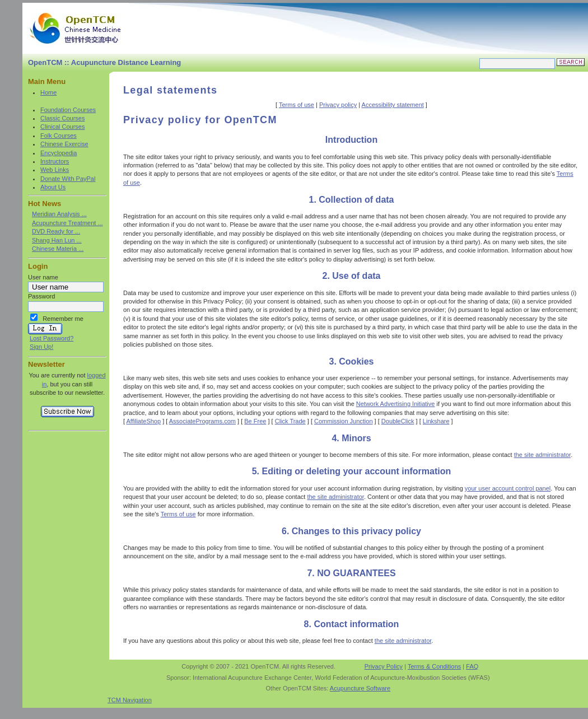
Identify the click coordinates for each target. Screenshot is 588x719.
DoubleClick (398, 421)
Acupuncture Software (360, 688)
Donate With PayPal (68, 179)
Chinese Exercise (64, 144)
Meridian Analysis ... (59, 214)
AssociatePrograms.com (202, 421)
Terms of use (297, 105)
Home (48, 92)
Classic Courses (62, 118)
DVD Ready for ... (56, 231)
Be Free (255, 421)
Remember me (63, 319)
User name (43, 277)
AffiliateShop (144, 421)
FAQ (472, 666)
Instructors (55, 161)
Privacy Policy (384, 666)
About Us (53, 187)
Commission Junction (344, 421)
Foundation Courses (68, 110)
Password (41, 296)
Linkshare (436, 421)
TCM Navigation (130, 700)
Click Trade (290, 421)
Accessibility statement (393, 105)
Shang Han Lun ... (57, 240)
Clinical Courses (62, 127)
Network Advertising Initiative (396, 404)
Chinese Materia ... (58, 249)
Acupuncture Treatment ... (67, 223)
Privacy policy (338, 105)
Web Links (55, 170)
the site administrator (543, 455)
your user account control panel (508, 488)
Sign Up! (41, 347)
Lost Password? (52, 338)
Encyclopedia (59, 153)
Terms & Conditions (434, 666)
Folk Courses (59, 136)
